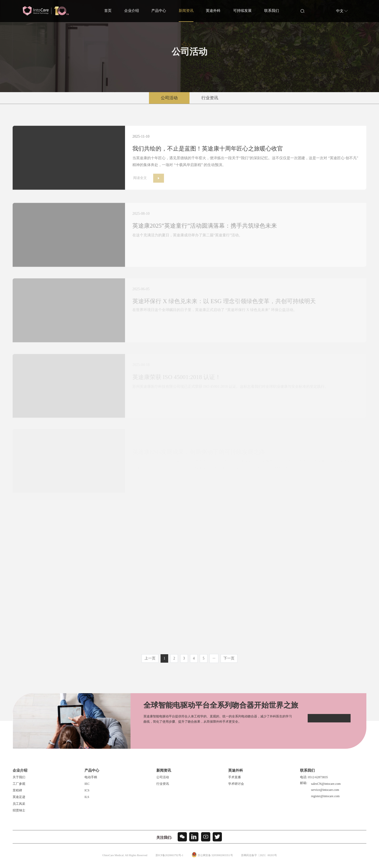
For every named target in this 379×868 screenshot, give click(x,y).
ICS (87, 793)
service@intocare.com (325, 791)
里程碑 (17, 793)
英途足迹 (19, 800)
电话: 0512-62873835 (314, 780)
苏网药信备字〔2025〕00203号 (261, 858)
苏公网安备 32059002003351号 (215, 858)
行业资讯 (210, 98)
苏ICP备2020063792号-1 (167, 858)
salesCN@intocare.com (325, 785)
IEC (87, 786)
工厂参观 (19, 786)
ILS (87, 800)
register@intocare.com (325, 797)
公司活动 (169, 98)
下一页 (230, 661)
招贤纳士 (19, 813)
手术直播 (235, 780)
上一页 (149, 661)
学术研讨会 (236, 786)
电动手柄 (91, 780)
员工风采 (19, 806)
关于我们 (19, 780)
